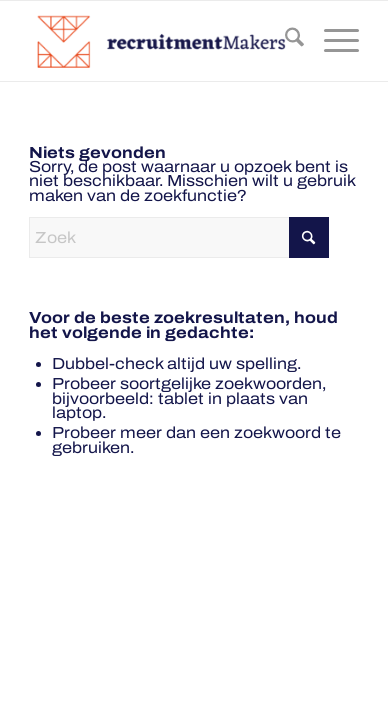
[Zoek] (284, 41)
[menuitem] (284, 41)
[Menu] (331, 41)
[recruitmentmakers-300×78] (161, 41)
